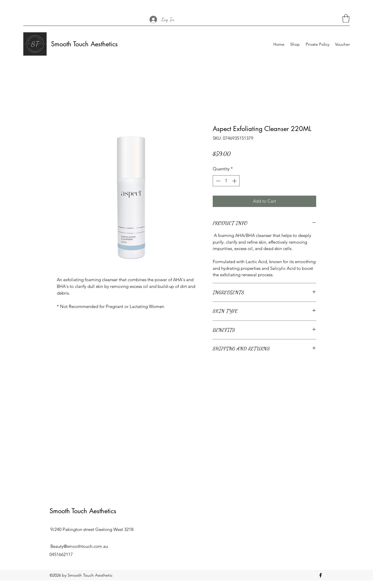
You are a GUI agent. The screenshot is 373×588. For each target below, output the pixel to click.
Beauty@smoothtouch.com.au (79, 546)
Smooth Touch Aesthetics (84, 44)
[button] (346, 18)
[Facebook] (321, 575)
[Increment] (235, 181)
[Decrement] (218, 181)
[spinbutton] (226, 181)
